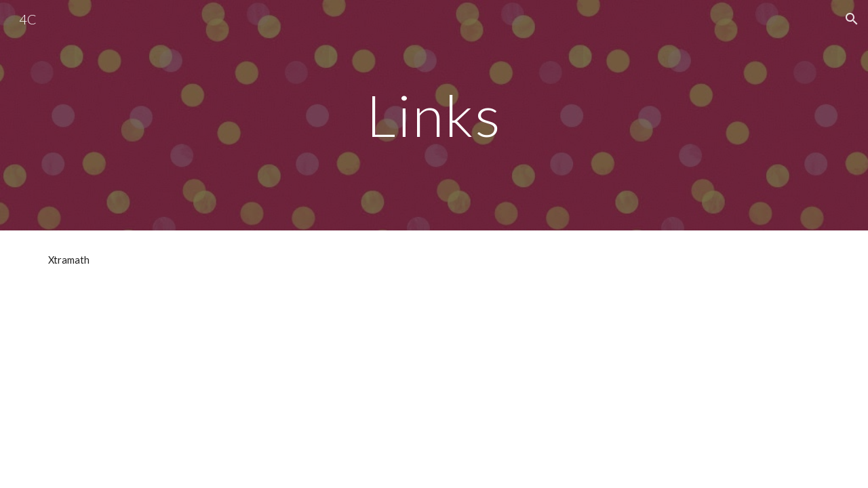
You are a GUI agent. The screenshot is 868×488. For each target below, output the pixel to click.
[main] (434, 115)
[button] (852, 19)
